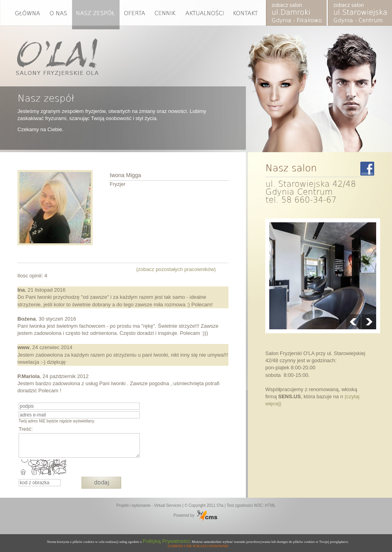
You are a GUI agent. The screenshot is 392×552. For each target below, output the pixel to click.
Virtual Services (168, 505)
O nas (59, 15)
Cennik (165, 15)
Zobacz (297, 15)
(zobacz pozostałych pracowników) (176, 269)
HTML (270, 505)
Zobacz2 (360, 15)
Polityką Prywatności (166, 541)
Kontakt (247, 15)
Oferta (134, 15)
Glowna (23, 15)
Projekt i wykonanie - (135, 505)
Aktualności (205, 15)
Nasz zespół (96, 15)
